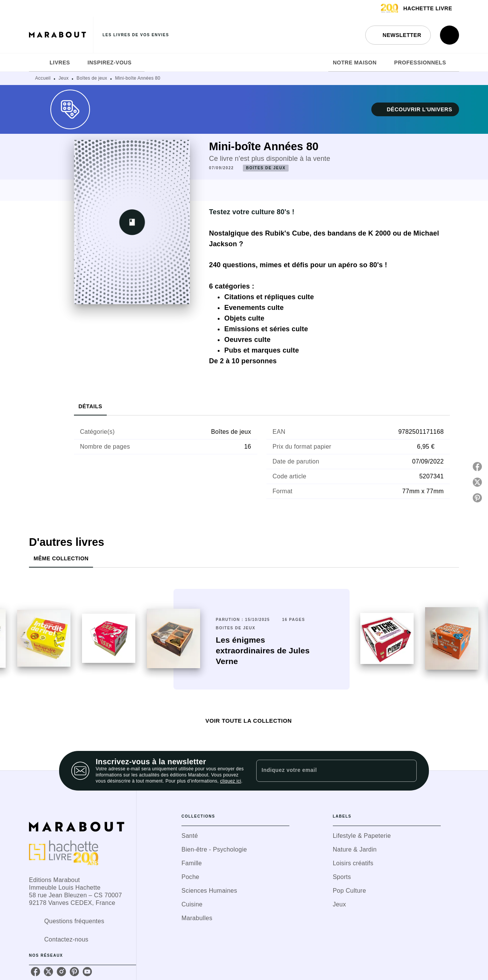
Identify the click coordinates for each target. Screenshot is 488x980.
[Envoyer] (408, 771)
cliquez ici (230, 781)
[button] (398, 35)
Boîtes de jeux (92, 78)
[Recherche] (449, 35)
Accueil (43, 78)
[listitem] (35, 972)
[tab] (37, 63)
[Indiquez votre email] (327, 771)
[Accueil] (61, 35)
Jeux (64, 78)
